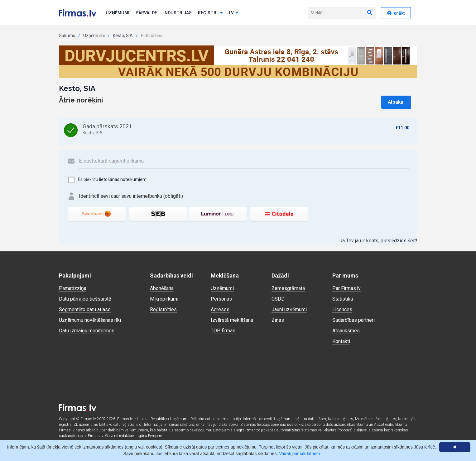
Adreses (220, 309)
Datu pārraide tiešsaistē (85, 299)
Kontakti (341, 341)
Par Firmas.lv (346, 288)
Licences (342, 309)
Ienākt (396, 13)
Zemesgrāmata (288, 288)
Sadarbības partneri (353, 320)
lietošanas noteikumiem (123, 179)
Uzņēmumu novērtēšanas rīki (90, 320)
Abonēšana (162, 288)
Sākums (67, 36)
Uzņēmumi (118, 13)
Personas (221, 299)
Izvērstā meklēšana (232, 320)
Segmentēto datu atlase (85, 309)
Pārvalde (146, 13)
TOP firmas (223, 331)
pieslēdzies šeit (398, 241)
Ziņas (278, 320)
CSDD (278, 299)
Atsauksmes (346, 331)
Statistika (343, 299)
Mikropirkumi (164, 299)
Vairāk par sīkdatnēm (299, 454)
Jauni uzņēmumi (289, 309)
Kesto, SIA (123, 36)
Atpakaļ (396, 102)
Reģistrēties (163, 309)
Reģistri (210, 13)
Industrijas (178, 13)
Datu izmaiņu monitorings (87, 331)
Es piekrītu (107, 180)
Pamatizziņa (73, 288)
